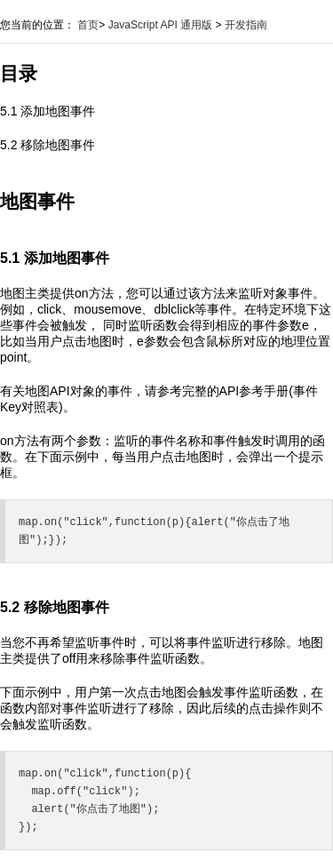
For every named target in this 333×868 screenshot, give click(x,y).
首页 (88, 25)
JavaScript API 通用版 (160, 25)
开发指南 (246, 25)
